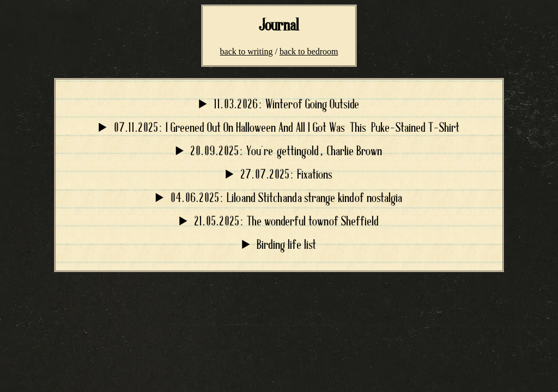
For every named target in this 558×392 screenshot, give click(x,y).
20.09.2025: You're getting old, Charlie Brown (286, 152)
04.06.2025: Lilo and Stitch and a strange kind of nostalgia (286, 198)
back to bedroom (309, 51)
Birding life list (286, 245)
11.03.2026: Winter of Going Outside (286, 105)
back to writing (247, 51)
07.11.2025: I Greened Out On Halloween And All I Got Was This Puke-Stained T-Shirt (286, 128)
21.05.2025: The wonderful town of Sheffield (286, 222)
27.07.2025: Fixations (286, 175)
